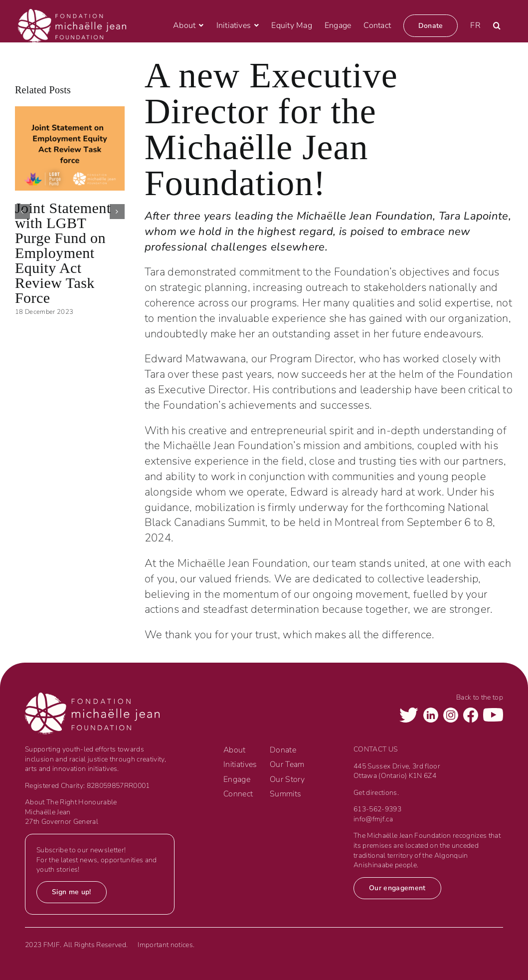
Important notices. (166, 945)
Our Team (287, 764)
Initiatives (240, 764)
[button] (497, 25)
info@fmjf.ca (373, 819)
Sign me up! (72, 892)
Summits (285, 794)
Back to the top (480, 697)
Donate (283, 750)
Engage (237, 779)
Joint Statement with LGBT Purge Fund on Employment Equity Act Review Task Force (63, 253)
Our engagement (397, 888)
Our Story (287, 779)
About (235, 750)
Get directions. (376, 793)
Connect (238, 794)
